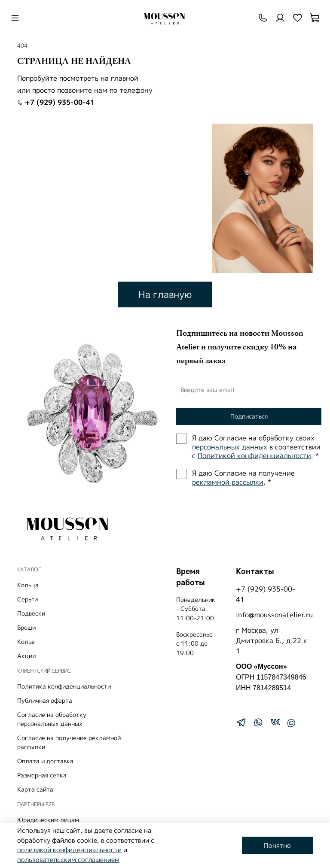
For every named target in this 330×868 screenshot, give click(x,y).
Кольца (28, 585)
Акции (26, 656)
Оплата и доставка (45, 761)
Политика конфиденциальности (64, 686)
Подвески (31, 613)
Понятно (277, 845)
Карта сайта (35, 789)
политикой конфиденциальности (69, 850)
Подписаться (249, 416)
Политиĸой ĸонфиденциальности (254, 455)
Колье (26, 642)
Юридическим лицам (48, 820)
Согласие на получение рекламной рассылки (69, 742)
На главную (165, 294)
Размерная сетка (42, 775)
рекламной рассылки (228, 482)
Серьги (27, 599)
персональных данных (230, 447)
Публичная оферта (45, 700)
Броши (26, 627)
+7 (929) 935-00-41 (56, 102)
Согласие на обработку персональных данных (52, 719)
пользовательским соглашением (68, 860)
